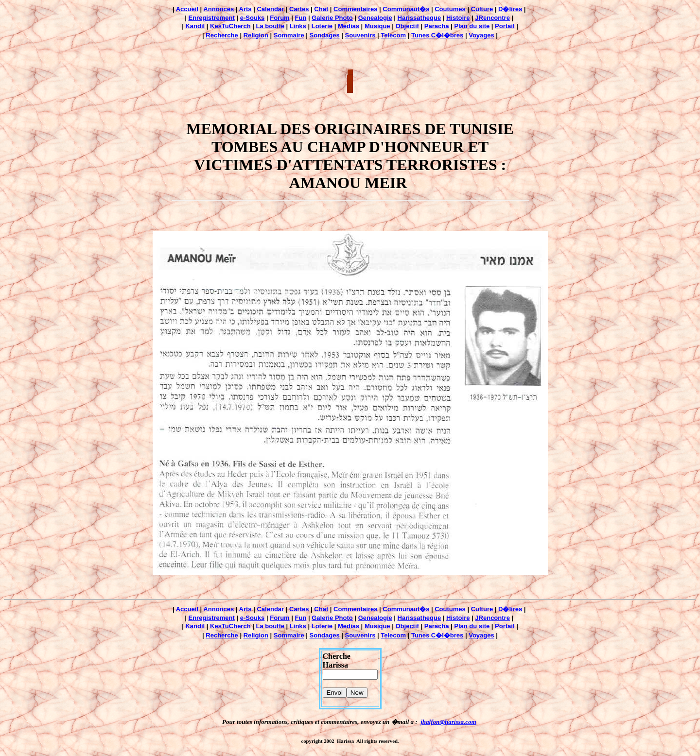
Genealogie (375, 18)
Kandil (195, 26)
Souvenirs (360, 35)
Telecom (393, 35)
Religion (256, 35)
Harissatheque (420, 18)
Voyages (481, 35)
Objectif (407, 26)
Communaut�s (406, 9)
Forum (280, 18)
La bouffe (270, 26)
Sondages (325, 35)
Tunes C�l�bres (437, 35)
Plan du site (472, 26)
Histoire (458, 18)
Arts (245, 9)
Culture (482, 9)
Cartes (299, 9)
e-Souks (253, 18)
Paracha (437, 26)
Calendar (270, 9)
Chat (321, 9)
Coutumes (450, 9)
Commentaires (355, 9)
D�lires (510, 9)
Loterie (322, 26)
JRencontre (492, 18)
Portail (505, 26)
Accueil (187, 9)
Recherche (222, 35)
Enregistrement (212, 18)
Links (298, 26)
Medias (349, 26)
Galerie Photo (332, 18)
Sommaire (289, 35)
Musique (377, 26)
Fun (301, 18)
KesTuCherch (230, 26)
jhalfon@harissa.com (448, 722)
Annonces (219, 9)
